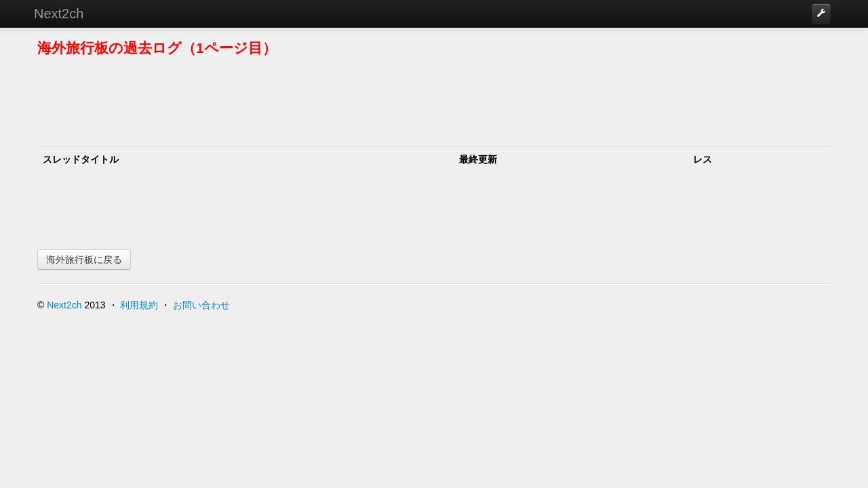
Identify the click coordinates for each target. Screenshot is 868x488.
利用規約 (139, 305)
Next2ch (59, 14)
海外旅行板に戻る (84, 260)
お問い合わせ (201, 305)
